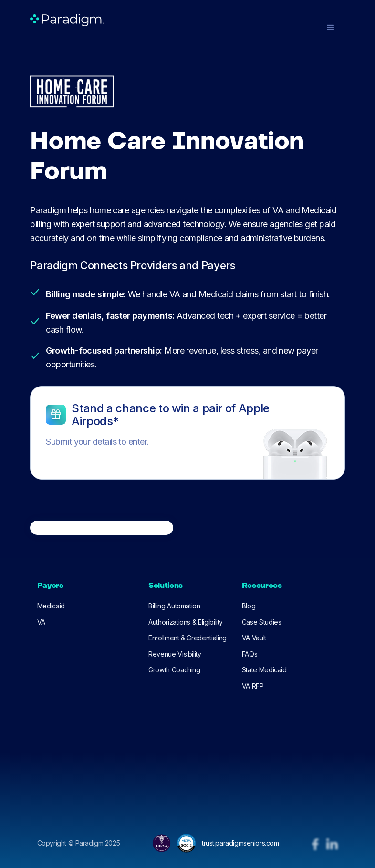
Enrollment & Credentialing (187, 638)
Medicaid (51, 606)
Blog (249, 606)
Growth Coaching (174, 670)
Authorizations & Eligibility (186, 622)
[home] (67, 20)
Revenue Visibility (175, 654)
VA (41, 622)
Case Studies (262, 622)
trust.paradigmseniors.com (240, 843)
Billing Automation (174, 606)
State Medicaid (264, 670)
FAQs (250, 654)
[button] (331, 28)
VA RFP (253, 686)
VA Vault (254, 638)
